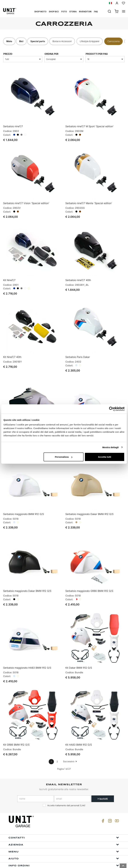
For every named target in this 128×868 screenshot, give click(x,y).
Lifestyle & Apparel (90, 41)
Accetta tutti (105, 457)
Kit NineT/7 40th (12, 351)
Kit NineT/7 (9, 276)
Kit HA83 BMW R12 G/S (79, 731)
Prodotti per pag (97, 54)
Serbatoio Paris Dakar (78, 351)
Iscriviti (103, 785)
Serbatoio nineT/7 (13, 125)
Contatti (64, 824)
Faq (96, 12)
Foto (64, 12)
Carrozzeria (113, 41)
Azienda (64, 831)
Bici (21, 41)
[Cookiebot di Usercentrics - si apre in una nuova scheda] (111, 409)
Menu (64, 838)
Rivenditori (85, 12)
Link (83, 792)
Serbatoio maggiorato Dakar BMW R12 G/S (89, 505)
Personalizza (64, 457)
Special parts (38, 41)
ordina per (51, 54)
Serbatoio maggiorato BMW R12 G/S (24, 505)
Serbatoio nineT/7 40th (78, 276)
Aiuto (64, 845)
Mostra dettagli (110, 447)
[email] (72, 785)
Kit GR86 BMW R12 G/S (16, 731)
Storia (73, 12)
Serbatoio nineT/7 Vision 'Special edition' (26, 200)
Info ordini (64, 852)
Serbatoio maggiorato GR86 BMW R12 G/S (89, 580)
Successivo (70, 748)
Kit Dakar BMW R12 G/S (79, 656)
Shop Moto (40, 12)
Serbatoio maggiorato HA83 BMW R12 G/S (27, 656)
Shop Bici (54, 12)
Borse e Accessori (62, 41)
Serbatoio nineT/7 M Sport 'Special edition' (89, 125)
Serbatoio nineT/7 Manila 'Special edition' (89, 200)
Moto (9, 41)
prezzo (8, 54)
